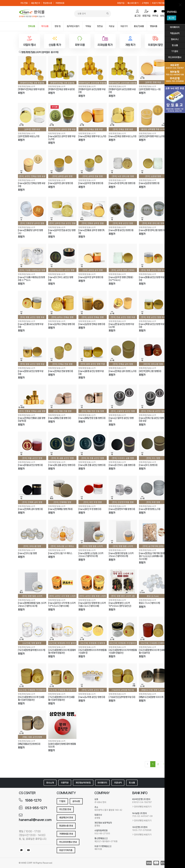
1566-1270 (33, 800)
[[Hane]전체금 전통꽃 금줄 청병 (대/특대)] (32, 399)
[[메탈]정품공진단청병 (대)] (32, 725)
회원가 (21, 93)
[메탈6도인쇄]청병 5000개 (151, 697)
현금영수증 (48, 3)
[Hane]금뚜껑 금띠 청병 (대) (61, 183)
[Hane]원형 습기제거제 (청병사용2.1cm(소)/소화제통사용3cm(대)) (153, 556)
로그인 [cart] (138, 13)
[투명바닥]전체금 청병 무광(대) (31, 89)
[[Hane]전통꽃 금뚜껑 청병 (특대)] (93, 211)
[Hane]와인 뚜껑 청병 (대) (90, 509)
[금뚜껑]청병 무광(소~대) (150, 89)
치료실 (112, 26)
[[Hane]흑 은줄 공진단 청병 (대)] (93, 446)
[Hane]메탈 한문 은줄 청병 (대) (92, 418)
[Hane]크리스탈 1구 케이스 (60, 553)
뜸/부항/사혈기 (73, 26)
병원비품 (154, 26)
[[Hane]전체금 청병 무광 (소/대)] (93, 117)
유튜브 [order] (163, 13)
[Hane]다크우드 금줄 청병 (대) (122, 465)
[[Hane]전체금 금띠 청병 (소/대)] (123, 352)
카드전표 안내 (65, 809)
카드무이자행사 (175, 57)
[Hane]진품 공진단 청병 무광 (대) (31, 326)
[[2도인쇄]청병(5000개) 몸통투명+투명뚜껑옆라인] (62, 631)
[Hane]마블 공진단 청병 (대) (30, 465)
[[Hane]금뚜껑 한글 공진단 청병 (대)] (62, 211)
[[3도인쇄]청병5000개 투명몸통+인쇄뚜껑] (93, 631)
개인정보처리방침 (83, 783)
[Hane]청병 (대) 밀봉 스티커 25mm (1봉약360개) (121, 555)
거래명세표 (60, 3)
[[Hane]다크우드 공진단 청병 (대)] (62, 258)
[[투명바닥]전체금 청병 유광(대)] (62, 70)
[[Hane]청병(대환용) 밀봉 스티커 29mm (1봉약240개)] (32, 584)
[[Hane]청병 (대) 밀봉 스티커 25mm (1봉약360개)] (123, 534)
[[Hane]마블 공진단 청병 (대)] (32, 446)
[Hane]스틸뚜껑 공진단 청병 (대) (121, 419)
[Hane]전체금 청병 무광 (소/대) (92, 136)
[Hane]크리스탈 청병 (27, 553)
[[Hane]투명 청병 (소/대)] (153, 490)
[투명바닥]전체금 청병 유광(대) (61, 89)
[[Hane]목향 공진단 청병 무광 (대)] (153, 305)
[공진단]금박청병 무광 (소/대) (152, 136)
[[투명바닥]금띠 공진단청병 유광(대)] (123, 70)
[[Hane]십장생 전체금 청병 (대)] (93, 305)
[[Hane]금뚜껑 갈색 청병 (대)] (93, 258)
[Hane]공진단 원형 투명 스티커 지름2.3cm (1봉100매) (92, 604)
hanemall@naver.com (35, 820)
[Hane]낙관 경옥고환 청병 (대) (122, 183)
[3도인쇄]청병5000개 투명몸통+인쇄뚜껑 (92, 651)
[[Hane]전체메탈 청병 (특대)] (62, 490)
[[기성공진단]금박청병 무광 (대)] (123, 678)
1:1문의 (62, 801)
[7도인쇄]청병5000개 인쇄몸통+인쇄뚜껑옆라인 (61, 699)
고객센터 (145, 3)
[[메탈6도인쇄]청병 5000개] (153, 678)
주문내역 (118, 783)
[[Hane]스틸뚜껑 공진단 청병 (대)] (123, 399)
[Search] (108, 14)
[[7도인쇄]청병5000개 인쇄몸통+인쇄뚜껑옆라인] (62, 678)
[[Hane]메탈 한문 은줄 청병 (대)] (93, 399)
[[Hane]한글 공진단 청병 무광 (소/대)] (123, 305)
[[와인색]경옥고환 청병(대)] (153, 352)
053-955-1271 (36, 808)
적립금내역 (175, 33)
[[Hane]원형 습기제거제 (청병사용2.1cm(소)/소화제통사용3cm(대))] (153, 534)
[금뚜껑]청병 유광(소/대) (29, 136)
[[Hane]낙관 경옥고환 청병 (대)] (123, 164)
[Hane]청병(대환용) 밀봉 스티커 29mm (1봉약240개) (32, 604)
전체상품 (31, 26)
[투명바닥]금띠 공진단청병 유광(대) (122, 91)
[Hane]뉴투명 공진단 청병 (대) (92, 697)
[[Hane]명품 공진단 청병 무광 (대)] (153, 258)
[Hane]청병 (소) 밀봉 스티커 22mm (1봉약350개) (91, 555)
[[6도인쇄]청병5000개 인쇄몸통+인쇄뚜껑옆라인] (32, 678)
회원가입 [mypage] (146, 13)
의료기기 (124, 26)
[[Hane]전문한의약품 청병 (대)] (123, 490)
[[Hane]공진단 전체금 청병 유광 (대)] (32, 164)
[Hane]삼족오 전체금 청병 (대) (62, 324)
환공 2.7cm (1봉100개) (149, 603)
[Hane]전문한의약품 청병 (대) (122, 509)
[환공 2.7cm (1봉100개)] (153, 584)
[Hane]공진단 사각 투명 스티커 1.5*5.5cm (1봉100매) (62, 604)
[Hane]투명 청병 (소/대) (150, 509)
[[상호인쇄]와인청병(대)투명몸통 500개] (62, 725)
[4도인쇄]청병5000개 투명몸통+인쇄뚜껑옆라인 (123, 651)
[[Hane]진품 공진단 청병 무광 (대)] (32, 305)
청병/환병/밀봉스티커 (27, 86)
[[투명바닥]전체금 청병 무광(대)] (32, 70)
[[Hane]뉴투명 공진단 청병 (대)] (93, 678)
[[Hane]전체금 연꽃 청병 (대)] (62, 352)
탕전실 (100, 26)
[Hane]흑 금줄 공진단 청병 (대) (62, 465)
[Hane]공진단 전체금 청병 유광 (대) (32, 185)
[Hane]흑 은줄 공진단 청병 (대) (92, 465)
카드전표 (24, 3)
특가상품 (45, 26)
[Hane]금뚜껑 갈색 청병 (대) (91, 277)
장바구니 (175, 39)
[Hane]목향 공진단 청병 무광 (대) (152, 326)
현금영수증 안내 (66, 826)
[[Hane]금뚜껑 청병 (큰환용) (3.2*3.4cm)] (123, 258)
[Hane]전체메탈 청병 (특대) (60, 509)
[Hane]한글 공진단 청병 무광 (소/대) (121, 326)
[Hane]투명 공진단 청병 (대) (121, 230)
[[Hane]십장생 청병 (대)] (153, 164)
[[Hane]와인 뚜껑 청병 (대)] (93, 490)
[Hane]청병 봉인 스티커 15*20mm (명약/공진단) (120, 604)
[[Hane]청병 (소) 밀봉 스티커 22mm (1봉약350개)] (93, 534)
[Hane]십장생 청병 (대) (149, 183)
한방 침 (58, 26)
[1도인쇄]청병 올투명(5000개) (32, 650)
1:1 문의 (175, 51)
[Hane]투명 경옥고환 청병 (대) (152, 230)
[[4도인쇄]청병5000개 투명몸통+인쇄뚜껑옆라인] (123, 631)
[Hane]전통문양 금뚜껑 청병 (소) (30, 232)
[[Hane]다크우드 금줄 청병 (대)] (123, 446)
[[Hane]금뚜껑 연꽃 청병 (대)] (93, 164)
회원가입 (121, 3)
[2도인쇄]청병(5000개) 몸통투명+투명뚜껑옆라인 (62, 651)
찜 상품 (175, 45)
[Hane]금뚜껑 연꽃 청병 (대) (91, 183)
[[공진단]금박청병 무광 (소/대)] (153, 117)
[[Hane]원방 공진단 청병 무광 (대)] (32, 352)
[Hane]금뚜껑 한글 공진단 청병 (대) (62, 232)
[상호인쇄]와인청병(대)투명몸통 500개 (62, 745)
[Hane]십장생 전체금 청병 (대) (92, 324)
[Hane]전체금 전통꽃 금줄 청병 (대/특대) (32, 419)
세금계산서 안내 (66, 817)
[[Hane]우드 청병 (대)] (153, 446)
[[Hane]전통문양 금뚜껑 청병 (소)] (32, 211)
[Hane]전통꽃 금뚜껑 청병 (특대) (91, 232)
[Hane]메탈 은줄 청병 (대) (60, 418)
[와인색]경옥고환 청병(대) (150, 371)
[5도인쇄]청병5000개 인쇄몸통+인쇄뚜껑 (152, 651)
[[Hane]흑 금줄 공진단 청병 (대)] (62, 446)
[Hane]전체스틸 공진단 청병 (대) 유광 (151, 419)
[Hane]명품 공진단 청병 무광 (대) (152, 279)
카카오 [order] (155, 13)
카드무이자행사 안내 (68, 842)
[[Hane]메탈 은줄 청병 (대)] (62, 399)
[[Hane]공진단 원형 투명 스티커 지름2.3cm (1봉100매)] (93, 584)
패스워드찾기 (133, 3)
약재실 (88, 26)
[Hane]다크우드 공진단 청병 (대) (61, 279)
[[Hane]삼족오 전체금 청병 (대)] (62, 305)
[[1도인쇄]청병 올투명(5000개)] (32, 631)
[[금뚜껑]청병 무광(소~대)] (153, 70)
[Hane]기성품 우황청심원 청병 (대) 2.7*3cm (31, 279)
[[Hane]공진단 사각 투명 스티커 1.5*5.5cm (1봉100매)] (62, 584)
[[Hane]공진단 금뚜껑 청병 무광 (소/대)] (62, 117)
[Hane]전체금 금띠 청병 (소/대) (122, 371)
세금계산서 (35, 3)
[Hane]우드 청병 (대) (148, 465)
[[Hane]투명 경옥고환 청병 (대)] (153, 211)
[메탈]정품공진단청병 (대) (29, 744)
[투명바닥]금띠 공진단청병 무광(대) (92, 91)
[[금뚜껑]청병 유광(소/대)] (32, 117)
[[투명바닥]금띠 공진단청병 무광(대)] (93, 70)
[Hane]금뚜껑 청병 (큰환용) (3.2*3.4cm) (121, 279)
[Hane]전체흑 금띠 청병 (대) (30, 509)
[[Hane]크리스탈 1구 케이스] (62, 534)
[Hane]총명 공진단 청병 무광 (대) (91, 373)
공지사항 (76, 801)
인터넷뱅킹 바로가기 (143, 807)
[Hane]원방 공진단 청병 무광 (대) (31, 373)
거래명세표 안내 (66, 834)
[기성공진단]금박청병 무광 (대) (122, 697)
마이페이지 (175, 27)
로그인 (171, 18)
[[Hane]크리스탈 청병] (32, 534)
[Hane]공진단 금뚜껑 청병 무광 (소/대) (62, 138)
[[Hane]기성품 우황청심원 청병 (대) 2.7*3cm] (32, 258)
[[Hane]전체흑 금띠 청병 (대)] (32, 490)
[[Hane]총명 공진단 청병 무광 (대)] (93, 352)
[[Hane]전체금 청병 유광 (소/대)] (123, 117)
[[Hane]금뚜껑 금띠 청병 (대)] (62, 164)
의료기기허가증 (158, 3)
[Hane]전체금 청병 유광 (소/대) (122, 136)
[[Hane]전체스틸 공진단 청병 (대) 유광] (153, 399)
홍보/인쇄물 (139, 26)
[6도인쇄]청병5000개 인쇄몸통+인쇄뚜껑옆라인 (31, 699)
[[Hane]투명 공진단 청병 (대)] (123, 211)
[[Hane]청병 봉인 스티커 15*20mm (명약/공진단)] (123, 584)
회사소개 (50, 783)
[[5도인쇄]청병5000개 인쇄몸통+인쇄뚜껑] (153, 631)
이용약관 (65, 783)
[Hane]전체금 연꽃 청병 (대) (61, 371)
